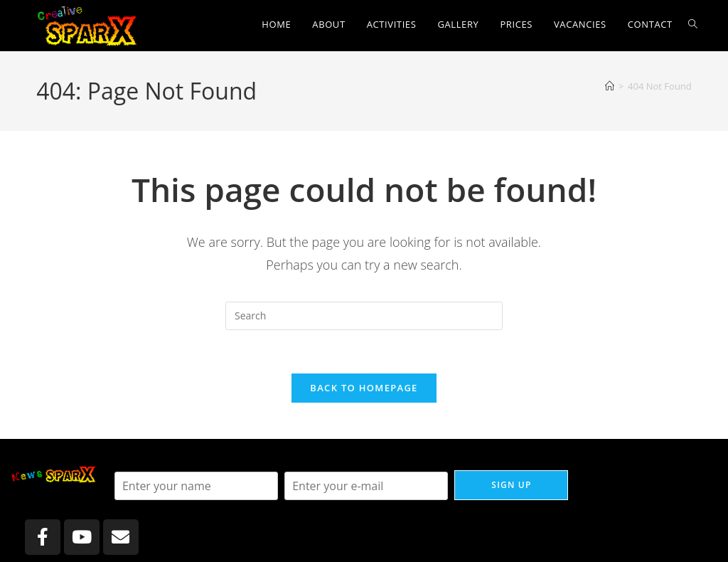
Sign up (511, 485)
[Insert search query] (364, 316)
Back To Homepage (364, 388)
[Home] (610, 86)
